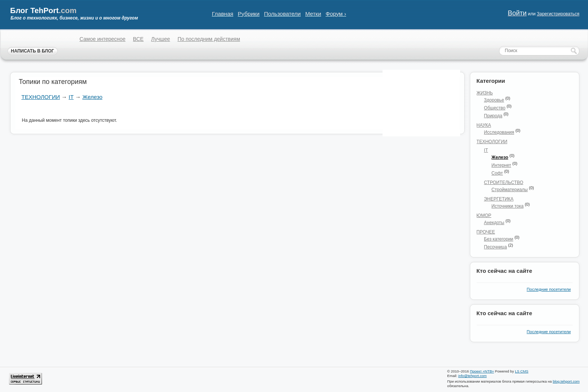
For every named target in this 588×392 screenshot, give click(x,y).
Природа (493, 116)
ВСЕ (138, 39)
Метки (313, 14)
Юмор (484, 215)
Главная (223, 14)
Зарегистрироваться (558, 14)
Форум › (336, 14)
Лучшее (160, 39)
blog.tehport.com (566, 381)
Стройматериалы (510, 190)
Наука (484, 125)
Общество (495, 108)
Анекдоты (494, 223)
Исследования (499, 132)
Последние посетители (549, 289)
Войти (517, 13)
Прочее (486, 232)
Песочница (496, 247)
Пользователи (282, 14)
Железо (92, 97)
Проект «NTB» (482, 371)
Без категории (499, 239)
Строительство (504, 183)
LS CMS (522, 371)
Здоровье (494, 100)
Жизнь (485, 93)
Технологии (41, 97)
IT (71, 97)
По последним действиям (209, 39)
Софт (497, 173)
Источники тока (508, 206)
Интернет (501, 165)
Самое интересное (103, 39)
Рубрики (249, 14)
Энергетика (499, 199)
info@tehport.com (472, 376)
